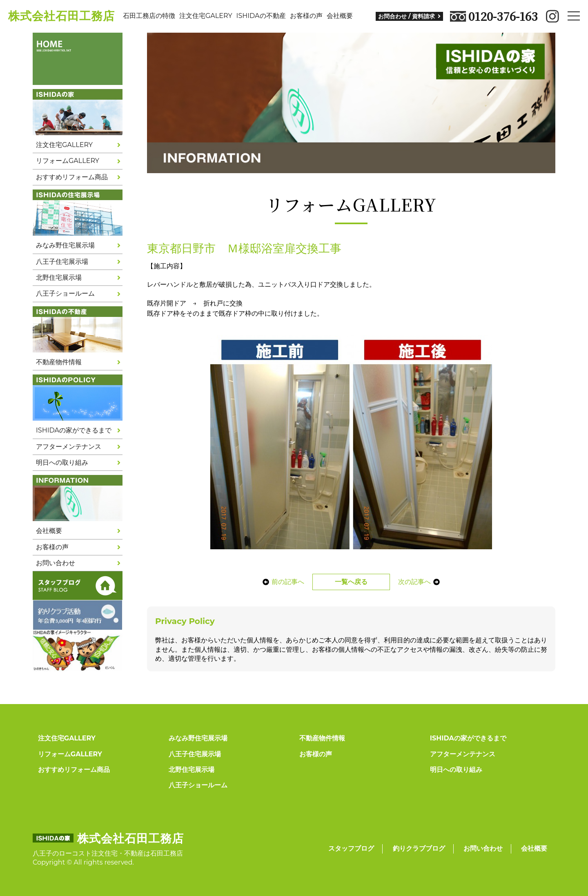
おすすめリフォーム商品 (72, 177)
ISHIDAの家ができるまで (74, 430)
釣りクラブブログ (419, 848)
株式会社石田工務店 (61, 16)
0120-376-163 (494, 16)
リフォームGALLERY (68, 161)
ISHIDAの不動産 (261, 16)
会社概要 (340, 16)
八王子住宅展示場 (62, 262)
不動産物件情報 (59, 362)
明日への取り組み (62, 462)
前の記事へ (281, 582)
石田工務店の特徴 (149, 16)
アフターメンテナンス (69, 447)
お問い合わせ (56, 563)
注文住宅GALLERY (64, 145)
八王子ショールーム (65, 293)
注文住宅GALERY (206, 16)
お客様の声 (306, 16)
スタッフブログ (351, 848)
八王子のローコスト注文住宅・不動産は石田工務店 (108, 853)
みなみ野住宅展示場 (65, 245)
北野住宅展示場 (59, 277)
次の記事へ (421, 582)
